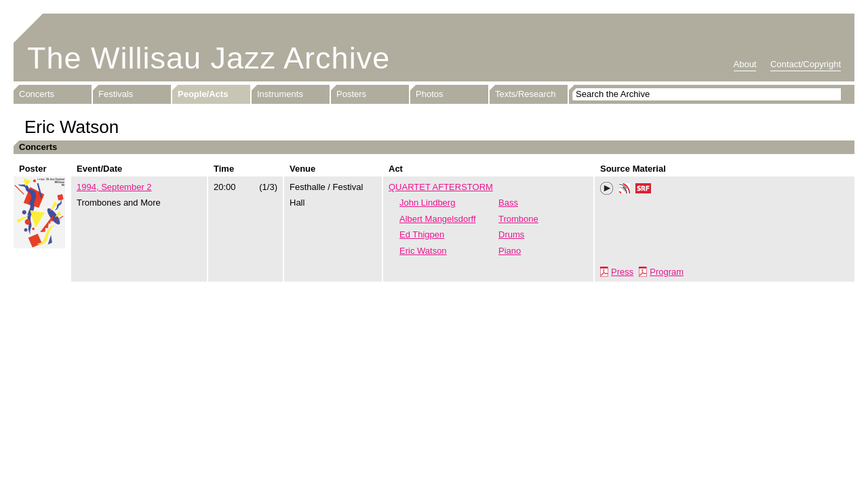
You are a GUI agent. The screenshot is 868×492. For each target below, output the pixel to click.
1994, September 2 (114, 187)
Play (607, 189)
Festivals (116, 94)
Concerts (37, 94)
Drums (511, 234)
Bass (508, 203)
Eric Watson (423, 251)
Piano (510, 251)
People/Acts (203, 94)
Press (622, 272)
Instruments (280, 94)
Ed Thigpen (422, 234)
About (745, 64)
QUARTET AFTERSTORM (441, 187)
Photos (429, 94)
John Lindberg (427, 203)
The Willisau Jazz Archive (209, 58)
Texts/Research (526, 94)
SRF (644, 190)
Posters (351, 94)
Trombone (518, 219)
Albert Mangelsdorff (438, 219)
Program (667, 272)
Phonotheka (625, 190)
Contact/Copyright (806, 64)
